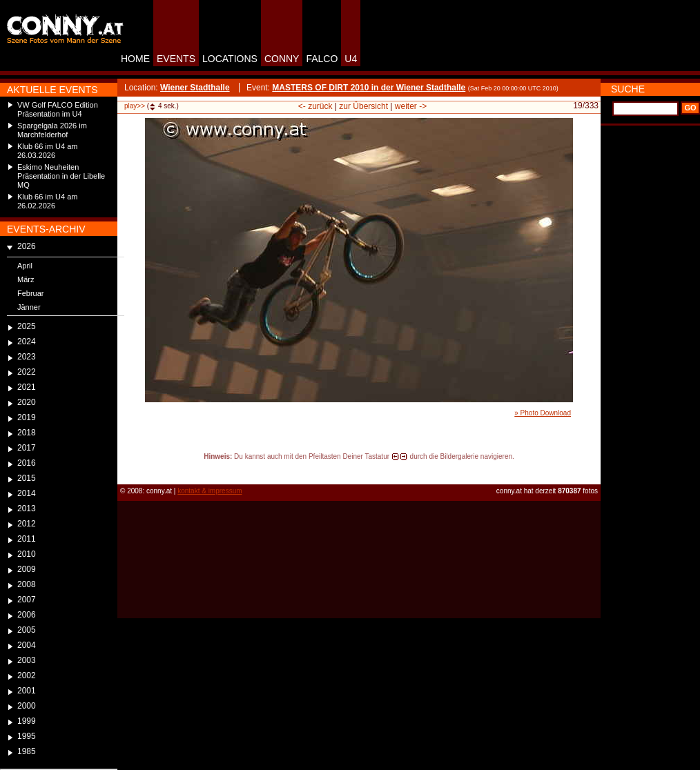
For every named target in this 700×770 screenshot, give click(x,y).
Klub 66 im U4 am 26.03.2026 (47, 151)
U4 (351, 59)
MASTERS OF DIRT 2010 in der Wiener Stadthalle (369, 88)
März (26, 279)
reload (129, 469)
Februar (31, 293)
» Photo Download (543, 413)
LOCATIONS (230, 59)
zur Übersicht (363, 106)
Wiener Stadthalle (195, 88)
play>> (135, 106)
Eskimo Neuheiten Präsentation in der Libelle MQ (61, 176)
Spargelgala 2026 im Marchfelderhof (52, 130)
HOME (135, 59)
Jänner (29, 307)
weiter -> (411, 106)
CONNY (282, 59)
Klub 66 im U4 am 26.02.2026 (47, 201)
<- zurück (315, 106)
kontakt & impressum (210, 491)
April (25, 266)
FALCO (322, 59)
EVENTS (176, 59)
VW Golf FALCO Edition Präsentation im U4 (58, 109)
